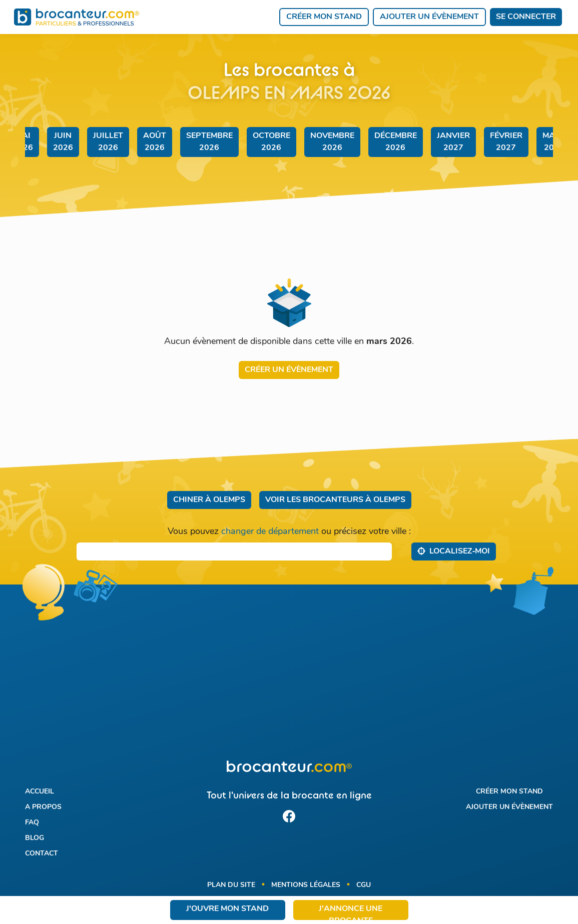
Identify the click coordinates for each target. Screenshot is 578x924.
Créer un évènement (289, 370)
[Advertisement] (289, 678)
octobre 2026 (271, 142)
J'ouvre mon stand (227, 909)
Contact (42, 854)
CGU (364, 885)
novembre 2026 (332, 142)
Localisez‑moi (454, 551)
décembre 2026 (396, 142)
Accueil (40, 792)
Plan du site (231, 885)
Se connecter (526, 17)
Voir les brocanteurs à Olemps (335, 500)
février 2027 (506, 142)
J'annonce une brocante (351, 912)
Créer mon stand (324, 17)
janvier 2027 (453, 142)
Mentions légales (306, 885)
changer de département (270, 532)
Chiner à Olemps (209, 500)
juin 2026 (63, 142)
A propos (43, 807)
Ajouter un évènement (429, 17)
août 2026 (155, 142)
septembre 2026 (209, 142)
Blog (35, 838)
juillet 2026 (108, 142)
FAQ (32, 823)
